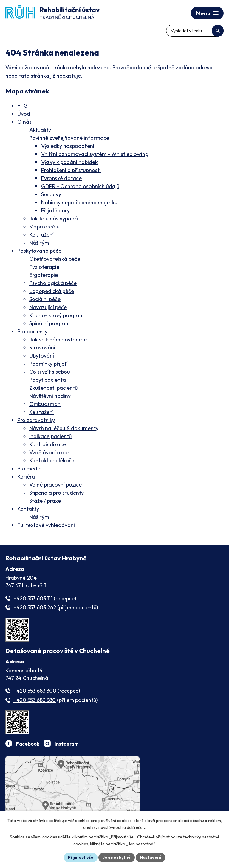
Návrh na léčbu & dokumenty (64, 428)
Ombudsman (45, 404)
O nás (24, 122)
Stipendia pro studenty (57, 493)
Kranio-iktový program (57, 315)
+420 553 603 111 (33, 598)
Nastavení (150, 857)
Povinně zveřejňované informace (69, 138)
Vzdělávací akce (49, 452)
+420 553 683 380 (35, 700)
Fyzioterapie (44, 267)
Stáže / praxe (45, 501)
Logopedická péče (52, 291)
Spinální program (49, 323)
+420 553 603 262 (35, 607)
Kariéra (26, 477)
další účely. (136, 827)
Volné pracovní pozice (55, 485)
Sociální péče (45, 299)
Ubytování (42, 356)
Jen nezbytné (117, 857)
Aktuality (40, 130)
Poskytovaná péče (39, 251)
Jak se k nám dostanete (58, 339)
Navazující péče (48, 307)
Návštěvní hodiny (50, 396)
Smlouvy (51, 194)
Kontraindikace (48, 444)
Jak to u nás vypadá (54, 218)
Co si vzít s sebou (50, 372)
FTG (23, 106)
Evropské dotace (61, 178)
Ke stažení (41, 235)
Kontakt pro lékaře (52, 460)
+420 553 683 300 (35, 691)
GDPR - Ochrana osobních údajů (80, 186)
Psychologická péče (53, 283)
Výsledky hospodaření (68, 146)
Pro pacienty (32, 331)
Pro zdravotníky (36, 420)
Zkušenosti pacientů (53, 388)
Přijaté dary (55, 210)
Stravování (42, 348)
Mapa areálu (44, 227)
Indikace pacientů (50, 436)
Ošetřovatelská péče (55, 259)
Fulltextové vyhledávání (46, 525)
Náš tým (39, 243)
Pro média (30, 468)
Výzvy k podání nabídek (69, 162)
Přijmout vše (81, 857)
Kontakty (28, 509)
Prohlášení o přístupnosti (71, 170)
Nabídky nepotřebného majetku (79, 202)
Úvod (24, 114)
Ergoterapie (44, 275)
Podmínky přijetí (48, 364)
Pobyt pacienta (48, 380)
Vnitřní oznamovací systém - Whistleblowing (95, 154)
